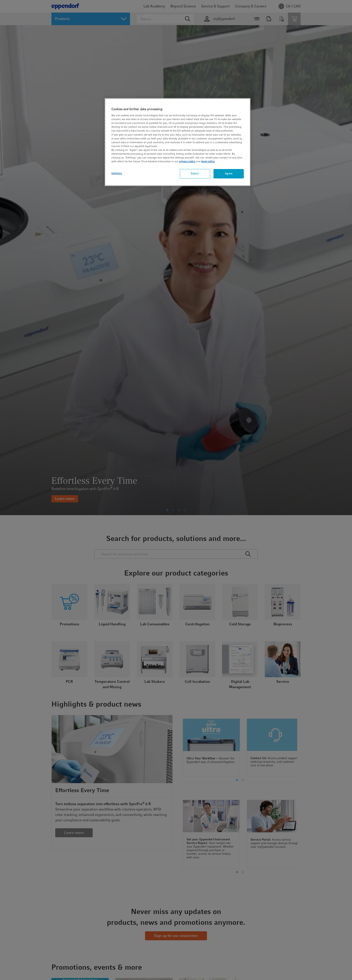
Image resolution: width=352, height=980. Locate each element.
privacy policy (187, 161)
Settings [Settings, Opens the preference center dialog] (117, 173)
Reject (195, 174)
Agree (229, 174)
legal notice (208, 161)
